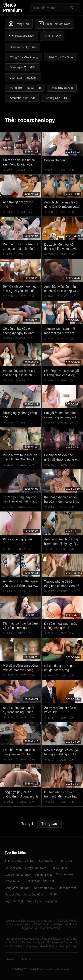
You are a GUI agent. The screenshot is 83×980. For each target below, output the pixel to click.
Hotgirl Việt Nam (36, 868)
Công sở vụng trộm (17, 888)
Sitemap (10, 959)
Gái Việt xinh (13, 868)
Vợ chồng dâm (34, 894)
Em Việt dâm (59, 868)
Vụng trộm (34, 901)
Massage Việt (67, 888)
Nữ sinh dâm (13, 881)
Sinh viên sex (65, 874)
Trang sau (49, 824)
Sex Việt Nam (47, 861)
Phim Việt (67, 861)
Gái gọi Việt (12, 894)
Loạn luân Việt (14, 901)
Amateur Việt (43, 875)
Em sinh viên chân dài (40, 881)
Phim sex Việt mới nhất (19, 861)
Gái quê (52, 894)
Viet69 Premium (13, 8)
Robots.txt (25, 959)
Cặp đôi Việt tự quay (18, 875)
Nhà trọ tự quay (44, 888)
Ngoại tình (52, 901)
